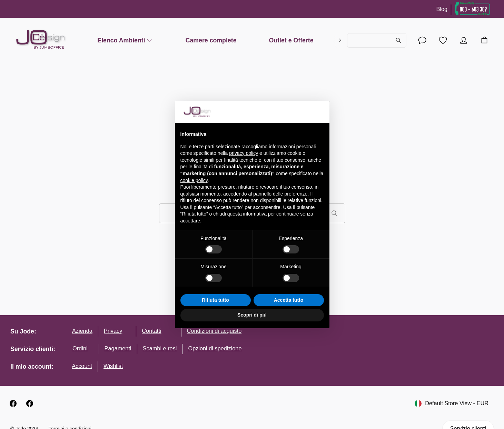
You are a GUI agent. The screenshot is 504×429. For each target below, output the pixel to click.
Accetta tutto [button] (289, 300)
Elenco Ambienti (125, 40)
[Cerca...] (377, 40)
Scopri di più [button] (252, 315)
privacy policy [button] (244, 153)
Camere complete (211, 40)
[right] (340, 40)
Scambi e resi (160, 348)
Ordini (80, 348)
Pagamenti (118, 348)
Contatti (151, 331)
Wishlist (113, 366)
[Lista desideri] (443, 40)
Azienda (82, 331)
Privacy (113, 331)
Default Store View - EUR (452, 403)
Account (82, 366)
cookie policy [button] (194, 180)
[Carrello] (484, 40)
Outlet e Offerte (291, 40)
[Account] (422, 40)
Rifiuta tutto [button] (215, 300)
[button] (320, 112)
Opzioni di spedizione (215, 348)
